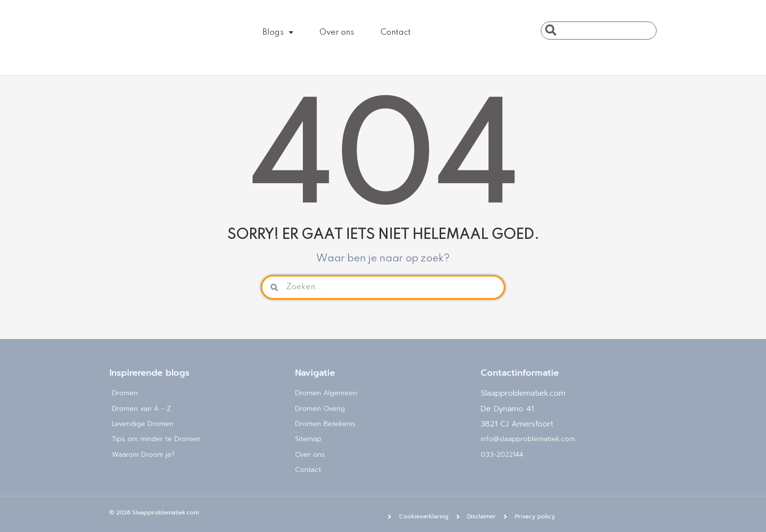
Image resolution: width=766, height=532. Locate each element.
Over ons (337, 32)
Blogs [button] (278, 32)
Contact (396, 32)
